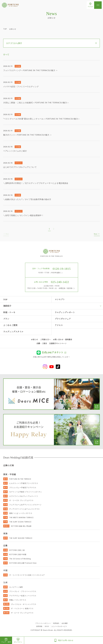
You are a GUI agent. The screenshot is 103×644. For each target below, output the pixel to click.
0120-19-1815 (62, 269)
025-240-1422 (60, 282)
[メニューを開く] (98, 5)
